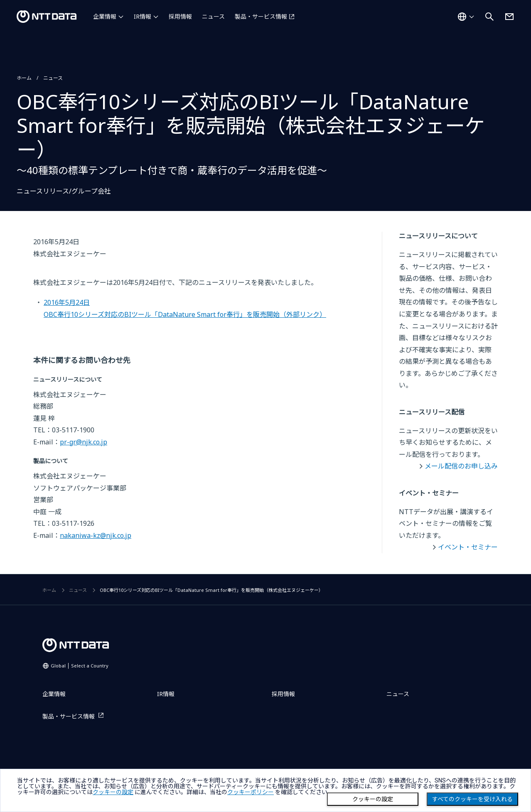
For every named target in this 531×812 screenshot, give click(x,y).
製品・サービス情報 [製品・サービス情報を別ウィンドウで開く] (261, 16)
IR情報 (143, 16)
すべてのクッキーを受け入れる (472, 799)
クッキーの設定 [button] (113, 792)
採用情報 (180, 16)
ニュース (213, 16)
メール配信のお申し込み (461, 466)
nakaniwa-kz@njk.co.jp (96, 535)
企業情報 (105, 16)
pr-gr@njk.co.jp (84, 442)
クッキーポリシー (251, 792)
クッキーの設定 (373, 799)
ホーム (24, 78)
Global (80, 666)
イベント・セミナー (468, 547)
